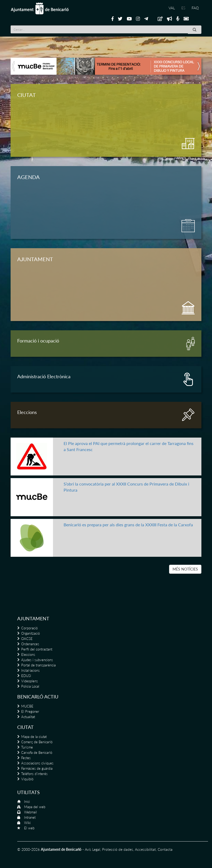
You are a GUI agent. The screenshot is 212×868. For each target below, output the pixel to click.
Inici (27, 802)
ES (183, 8)
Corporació (29, 628)
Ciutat (25, 727)
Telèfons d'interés (34, 774)
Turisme (27, 747)
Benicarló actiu (38, 697)
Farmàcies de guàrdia (37, 768)
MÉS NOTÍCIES (185, 569)
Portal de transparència (38, 665)
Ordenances (30, 644)
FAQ (195, 8)
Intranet (30, 817)
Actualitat (28, 717)
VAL (172, 8)
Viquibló (27, 779)
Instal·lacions (30, 670)
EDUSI (26, 676)
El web (29, 828)
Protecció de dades (118, 849)
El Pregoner (30, 711)
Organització (30, 633)
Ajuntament (33, 618)
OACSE (27, 639)
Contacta (165, 849)
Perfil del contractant (37, 649)
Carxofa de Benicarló (37, 753)
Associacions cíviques (37, 763)
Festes (26, 758)
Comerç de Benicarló (37, 742)
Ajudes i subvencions (37, 660)
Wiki (27, 823)
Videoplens (30, 681)
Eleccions (28, 655)
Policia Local (30, 686)
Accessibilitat (145, 849)
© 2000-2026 (28, 849)
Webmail (30, 812)
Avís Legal (92, 849)
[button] (14, 66)
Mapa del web (35, 807)
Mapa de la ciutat (34, 737)
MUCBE (27, 706)
